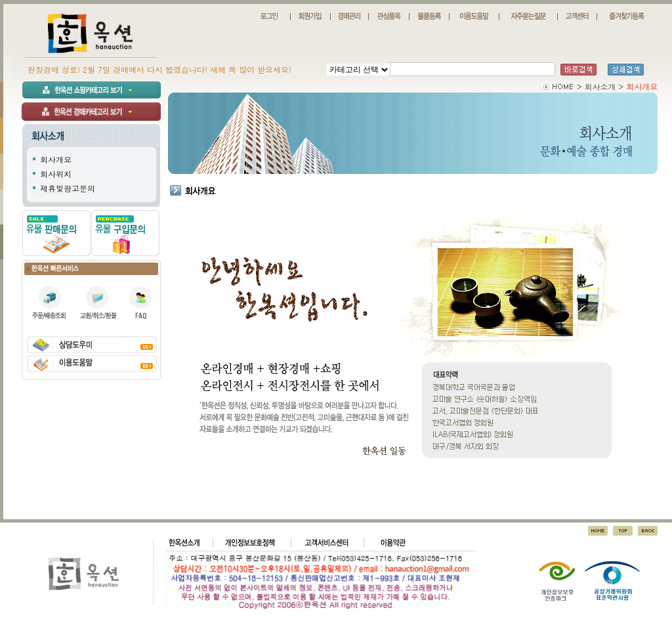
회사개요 (56, 159)
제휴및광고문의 (68, 188)
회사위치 (56, 174)
